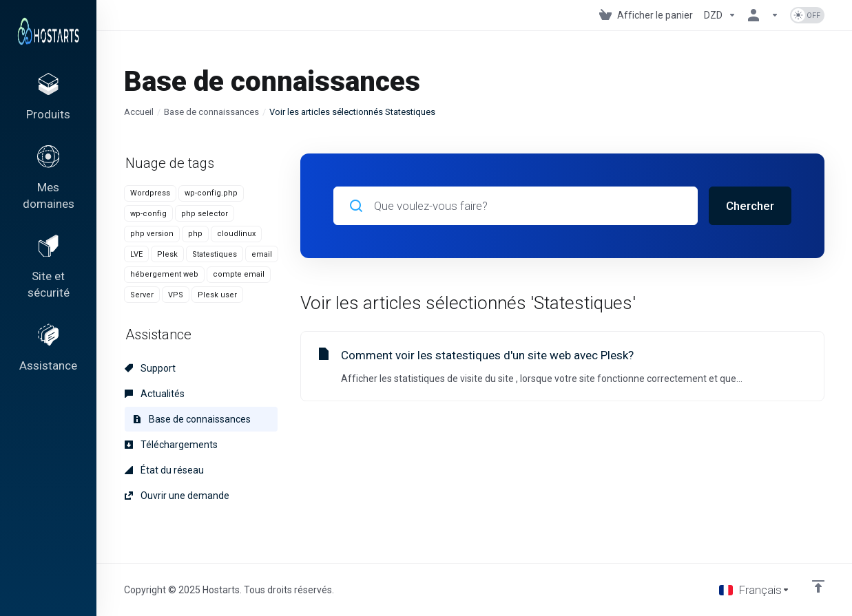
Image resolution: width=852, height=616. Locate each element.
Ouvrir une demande (177, 496)
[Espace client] (763, 15)
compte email (239, 274)
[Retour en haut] (818, 586)
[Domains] (48, 187)
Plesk (167, 254)
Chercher (750, 206)
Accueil (139, 112)
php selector (205, 214)
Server (142, 295)
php (195, 234)
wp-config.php (211, 193)
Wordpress (150, 193)
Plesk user (217, 295)
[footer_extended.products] (48, 100)
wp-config (148, 214)
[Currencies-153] (720, 15)
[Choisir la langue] (755, 590)
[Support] (48, 367)
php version (152, 234)
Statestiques (215, 254)
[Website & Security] (48, 281)
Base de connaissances (211, 112)
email (262, 254)
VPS (176, 295)
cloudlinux (236, 234)
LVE (136, 254)
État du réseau (164, 470)
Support (150, 368)
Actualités (155, 394)
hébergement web (164, 274)
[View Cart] (646, 15)
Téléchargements (171, 445)
